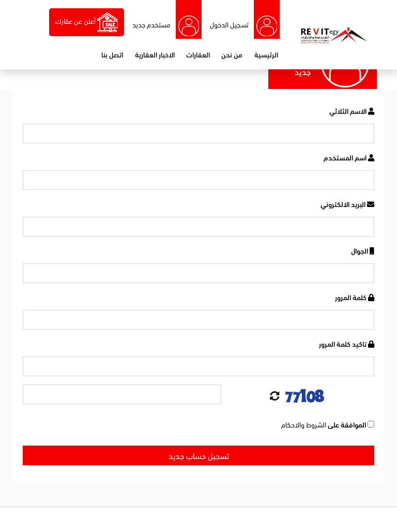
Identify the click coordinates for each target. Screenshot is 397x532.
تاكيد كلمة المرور (347, 343)
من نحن (232, 54)
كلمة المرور (355, 297)
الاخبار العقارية (155, 54)
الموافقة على (328, 424)
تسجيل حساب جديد (199, 455)
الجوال (363, 250)
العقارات (198, 54)
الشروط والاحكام (304, 424)
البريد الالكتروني (347, 204)
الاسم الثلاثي (352, 110)
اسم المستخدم (349, 157)
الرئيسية (266, 54)
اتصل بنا (112, 54)
